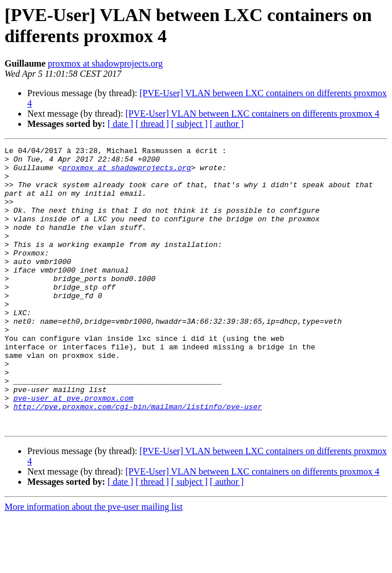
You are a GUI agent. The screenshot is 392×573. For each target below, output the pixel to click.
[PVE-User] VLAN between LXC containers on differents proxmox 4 (252, 114)
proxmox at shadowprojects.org (105, 63)
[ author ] (227, 124)
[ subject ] (189, 124)
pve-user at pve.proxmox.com (74, 449)
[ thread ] (152, 124)
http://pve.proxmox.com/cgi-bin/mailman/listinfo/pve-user (138, 459)
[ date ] (120, 124)
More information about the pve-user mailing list (94, 563)
